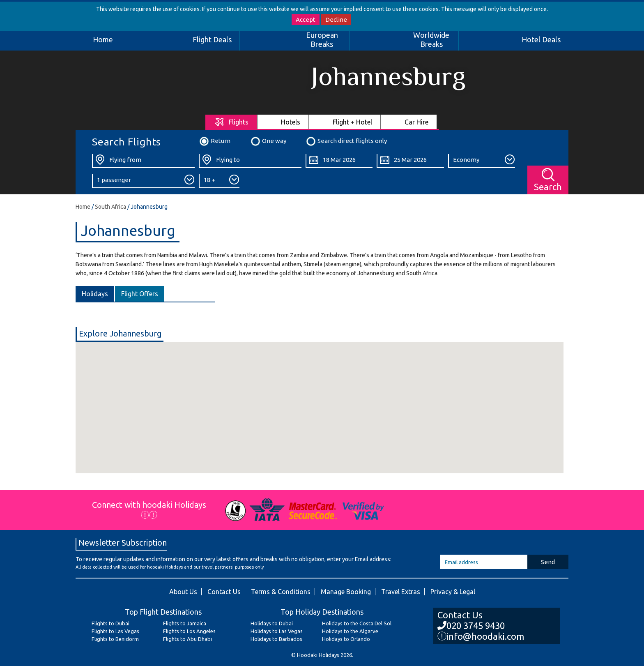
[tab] (231, 122)
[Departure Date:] (339, 161)
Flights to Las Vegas (115, 631)
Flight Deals (212, 39)
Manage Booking (346, 592)
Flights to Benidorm (115, 639)
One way (268, 141)
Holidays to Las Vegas (277, 631)
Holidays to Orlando (346, 639)
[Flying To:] (250, 161)
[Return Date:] (410, 161)
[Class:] (482, 161)
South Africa (110, 207)
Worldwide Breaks (431, 39)
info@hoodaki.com (481, 636)
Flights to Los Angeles (189, 631)
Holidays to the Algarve (350, 631)
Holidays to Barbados (276, 639)
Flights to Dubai (110, 623)
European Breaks (322, 39)
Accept (306, 20)
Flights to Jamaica (185, 623)
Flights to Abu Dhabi (187, 639)
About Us (183, 592)
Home (103, 39)
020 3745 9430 (471, 626)
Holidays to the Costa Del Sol (357, 623)
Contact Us (224, 592)
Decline (336, 20)
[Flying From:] (143, 161)
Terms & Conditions (281, 592)
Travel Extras (401, 592)
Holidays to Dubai (272, 623)
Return (215, 141)
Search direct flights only (346, 141)
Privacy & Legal (453, 592)
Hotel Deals (541, 39)
